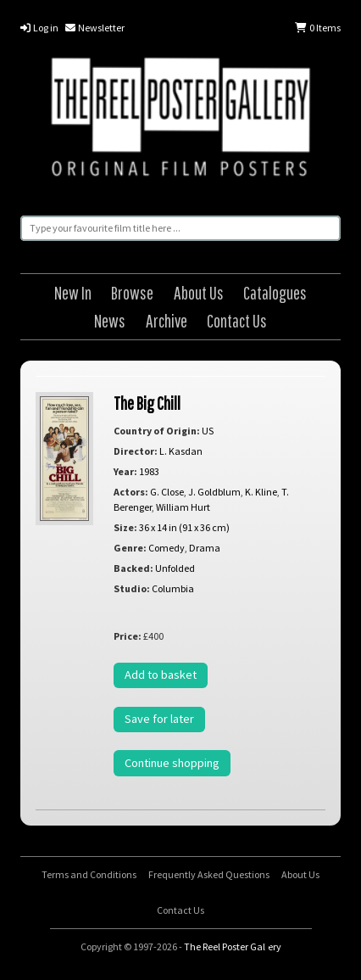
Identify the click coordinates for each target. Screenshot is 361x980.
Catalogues (275, 292)
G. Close (167, 492)
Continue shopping (172, 763)
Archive (167, 320)
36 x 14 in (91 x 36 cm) (184, 527)
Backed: (133, 568)
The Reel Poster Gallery (180, 120)
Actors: (131, 492)
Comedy (167, 548)
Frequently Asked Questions (209, 874)
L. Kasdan (181, 451)
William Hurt (183, 507)
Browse (132, 292)
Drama (205, 548)
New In (73, 292)
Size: (125, 527)
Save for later (159, 719)
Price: (128, 636)
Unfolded (175, 568)
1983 (149, 471)
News (110, 320)
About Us (199, 292)
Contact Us (237, 320)
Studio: (132, 588)
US (208, 431)
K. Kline (261, 492)
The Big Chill (147, 403)
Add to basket (161, 675)
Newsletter (95, 28)
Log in (39, 28)
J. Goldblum (214, 492)
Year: (125, 471)
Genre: (130, 548)
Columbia (173, 588)
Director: (136, 451)
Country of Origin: (157, 431)
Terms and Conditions (89, 874)
